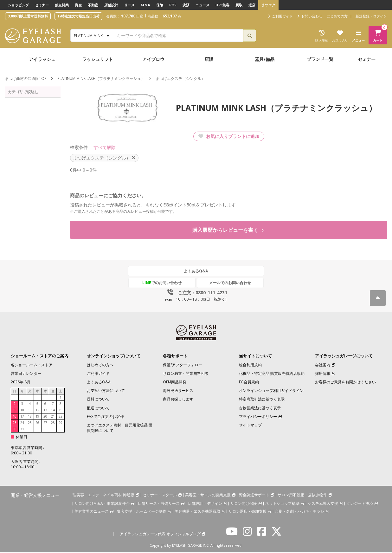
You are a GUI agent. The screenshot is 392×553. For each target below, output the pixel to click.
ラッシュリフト (98, 59)
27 (45, 423)
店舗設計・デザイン (205, 504)
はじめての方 (337, 16)
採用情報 (323, 374)
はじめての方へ (100, 365)
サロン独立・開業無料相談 (186, 374)
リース (129, 5)
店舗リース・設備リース (159, 504)
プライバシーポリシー (258, 417)
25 (30, 423)
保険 (160, 5)
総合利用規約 (250, 365)
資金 (78, 5)
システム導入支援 (323, 504)
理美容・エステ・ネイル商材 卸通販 (103, 495)
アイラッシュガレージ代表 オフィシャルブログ (160, 534)
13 (45, 411)
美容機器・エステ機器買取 (197, 512)
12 (37, 411)
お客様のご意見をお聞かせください (345, 383)
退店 (252, 5)
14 (53, 411)
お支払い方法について (106, 391)
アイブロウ (153, 59)
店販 (209, 59)
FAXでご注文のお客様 (105, 417)
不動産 (93, 5)
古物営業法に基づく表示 (260, 408)
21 (53, 417)
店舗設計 (111, 5)
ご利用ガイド (98, 374)
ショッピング (18, 5)
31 (22, 430)
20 (45, 417)
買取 (239, 5)
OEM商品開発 (175, 383)
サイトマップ (250, 426)
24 (22, 423)
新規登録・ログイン (371, 16)
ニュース (202, 5)
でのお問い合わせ (167, 283)
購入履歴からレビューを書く (228, 230)
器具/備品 (265, 59)
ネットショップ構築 (282, 504)
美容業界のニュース (92, 512)
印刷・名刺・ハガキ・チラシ (299, 512)
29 (61, 423)
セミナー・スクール (160, 495)
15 (61, 411)
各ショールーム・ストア (32, 365)
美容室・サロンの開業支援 (208, 495)
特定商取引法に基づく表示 (262, 400)
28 (53, 423)
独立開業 (62, 5)
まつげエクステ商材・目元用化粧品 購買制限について (120, 428)
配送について (98, 408)
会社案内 (323, 365)
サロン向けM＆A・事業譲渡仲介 (102, 504)
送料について (98, 400)
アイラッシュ (42, 59)
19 (37, 417)
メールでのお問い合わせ (226, 283)
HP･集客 (222, 5)
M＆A (145, 5)
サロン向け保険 (244, 504)
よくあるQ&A (196, 272)
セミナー (42, 5)
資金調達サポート (254, 495)
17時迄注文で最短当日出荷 (78, 16)
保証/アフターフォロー (183, 365)
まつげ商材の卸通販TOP (26, 78)
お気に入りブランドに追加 (229, 136)
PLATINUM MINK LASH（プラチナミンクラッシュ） (102, 78)
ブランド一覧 (320, 59)
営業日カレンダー (26, 374)
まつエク (268, 5)
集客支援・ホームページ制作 (142, 512)
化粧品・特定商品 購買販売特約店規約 (272, 374)
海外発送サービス (178, 391)
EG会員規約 (249, 383)
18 (30, 417)
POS (173, 5)
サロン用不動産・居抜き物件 (302, 495)
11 (30, 411)
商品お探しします (178, 400)
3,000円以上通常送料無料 (28, 16)
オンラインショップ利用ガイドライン (271, 391)
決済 (186, 5)
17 (22, 417)
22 (61, 417)
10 (22, 411)
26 (37, 423)
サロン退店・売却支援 (247, 512)
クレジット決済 (360, 504)
